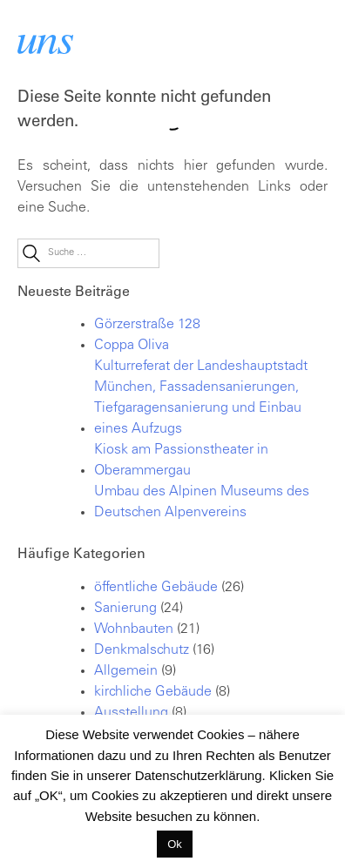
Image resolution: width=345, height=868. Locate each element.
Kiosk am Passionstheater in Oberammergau (181, 461)
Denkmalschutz (142, 650)
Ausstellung (131, 713)
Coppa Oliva (132, 346)
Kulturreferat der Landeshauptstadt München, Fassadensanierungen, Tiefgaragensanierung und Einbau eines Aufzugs (201, 398)
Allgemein (126, 671)
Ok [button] (175, 844)
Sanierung (125, 609)
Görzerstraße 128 (147, 325)
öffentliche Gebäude (156, 588)
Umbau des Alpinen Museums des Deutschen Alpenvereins (202, 502)
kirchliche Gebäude (153, 692)
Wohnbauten (134, 629)
